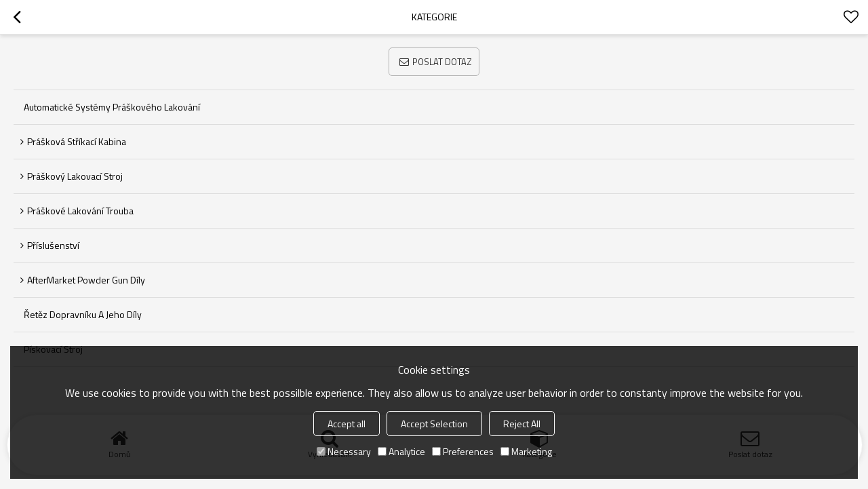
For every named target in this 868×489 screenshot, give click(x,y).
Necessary (344, 451)
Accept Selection (434, 424)
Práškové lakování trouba (80, 211)
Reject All (522, 424)
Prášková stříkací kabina (77, 141)
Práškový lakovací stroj (75, 176)
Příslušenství (53, 245)
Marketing (526, 451)
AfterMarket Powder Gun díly (86, 280)
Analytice (401, 451)
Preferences (463, 451)
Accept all (347, 424)
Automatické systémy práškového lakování (112, 107)
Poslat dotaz (442, 62)
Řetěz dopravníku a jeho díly (83, 314)
